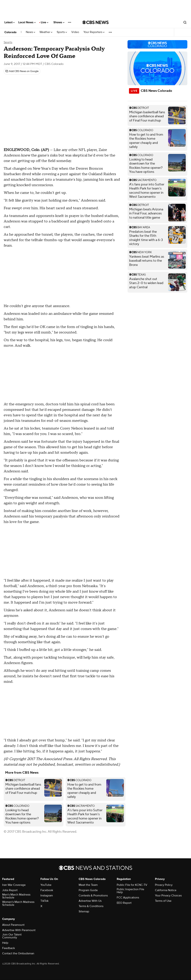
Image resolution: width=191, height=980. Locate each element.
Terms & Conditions (91, 906)
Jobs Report (10, 890)
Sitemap (84, 911)
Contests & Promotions (93, 896)
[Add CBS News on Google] (22, 71)
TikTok (44, 901)
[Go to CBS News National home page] (95, 22)
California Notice (166, 890)
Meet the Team (88, 885)
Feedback (9, 948)
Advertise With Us (90, 901)
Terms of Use (163, 901)
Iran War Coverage (14, 885)
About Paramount (13, 925)
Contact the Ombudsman (18, 953)
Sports (62, 32)
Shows (59, 22)
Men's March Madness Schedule (16, 896)
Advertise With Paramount (19, 930)
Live (45, 22)
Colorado (10, 32)
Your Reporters (94, 32)
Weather (46, 32)
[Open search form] (185, 22)
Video (75, 32)
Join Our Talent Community (12, 936)
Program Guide (88, 890)
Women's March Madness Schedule (18, 903)
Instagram (47, 896)
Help (5, 943)
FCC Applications (128, 898)
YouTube (46, 885)
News (30, 32)
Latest (10, 22)
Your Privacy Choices (168, 896)
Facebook (47, 890)
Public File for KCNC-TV (132, 885)
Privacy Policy (164, 885)
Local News (27, 22)
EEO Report (124, 903)
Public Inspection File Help (130, 891)
